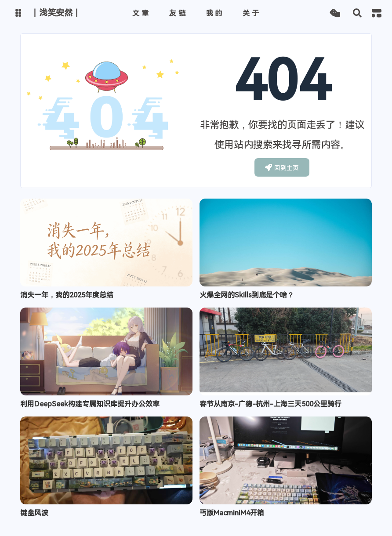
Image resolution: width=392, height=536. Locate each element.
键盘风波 (34, 513)
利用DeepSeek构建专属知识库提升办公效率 (90, 404)
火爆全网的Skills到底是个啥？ (247, 295)
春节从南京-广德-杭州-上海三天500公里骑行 (270, 404)
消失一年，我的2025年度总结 (67, 295)
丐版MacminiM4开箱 (232, 513)
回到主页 (282, 168)
